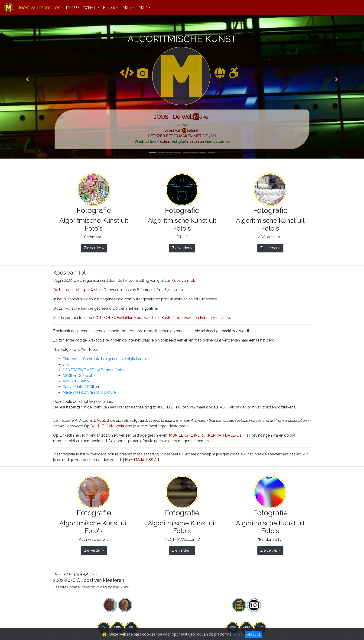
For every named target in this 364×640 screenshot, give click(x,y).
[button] (27, 79)
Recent (109, 8)
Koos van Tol (183, 280)
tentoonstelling (72, 290)
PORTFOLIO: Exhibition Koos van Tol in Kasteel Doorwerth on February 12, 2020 (162, 318)
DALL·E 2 (101, 420)
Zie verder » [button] (94, 248)
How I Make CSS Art (142, 460)
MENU (71, 8)
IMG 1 (126, 8)
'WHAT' (90, 8)
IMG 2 (143, 8)
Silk (65, 364)
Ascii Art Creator (76, 381)
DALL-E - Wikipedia (107, 426)
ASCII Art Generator (79, 376)
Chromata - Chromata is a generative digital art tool (107, 359)
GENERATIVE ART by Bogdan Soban (94, 370)
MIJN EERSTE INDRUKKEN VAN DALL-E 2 (205, 435)
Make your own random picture (89, 392)
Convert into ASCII (78, 387)
